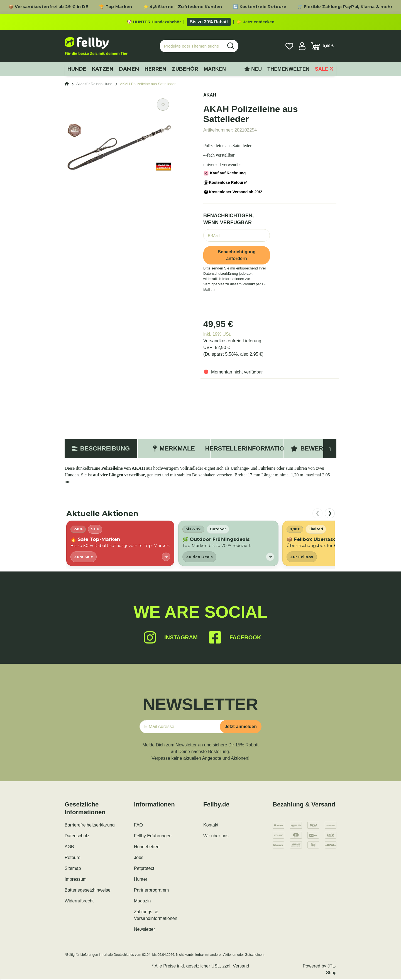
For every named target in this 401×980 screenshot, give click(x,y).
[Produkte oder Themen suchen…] (192, 47)
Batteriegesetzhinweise (88, 891)
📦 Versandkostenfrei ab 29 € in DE (48, 7)
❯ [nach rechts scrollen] (330, 514)
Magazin (142, 902)
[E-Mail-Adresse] (182, 728)
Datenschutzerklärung (221, 275)
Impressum (76, 880)
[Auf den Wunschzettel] (163, 106)
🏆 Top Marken (116, 7)
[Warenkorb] (322, 47)
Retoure (73, 859)
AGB (69, 848)
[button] (302, 47)
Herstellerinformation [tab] (247, 450)
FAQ (138, 826)
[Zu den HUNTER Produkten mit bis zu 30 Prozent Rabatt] (200, 23)
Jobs (139, 859)
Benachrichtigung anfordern (236, 256)
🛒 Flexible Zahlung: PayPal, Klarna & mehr (345, 7)
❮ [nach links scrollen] (318, 514)
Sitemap (73, 869)
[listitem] (120, 544)
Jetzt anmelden (241, 728)
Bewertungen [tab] (320, 450)
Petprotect (144, 869)
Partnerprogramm (151, 891)
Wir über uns (216, 837)
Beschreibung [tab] (101, 450)
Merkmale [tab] (174, 450)
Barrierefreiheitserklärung (90, 826)
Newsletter (145, 930)
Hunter (141, 880)
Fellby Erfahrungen (153, 837)
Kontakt (211, 826)
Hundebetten (147, 848)
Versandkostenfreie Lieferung (232, 342)
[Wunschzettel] (289, 47)
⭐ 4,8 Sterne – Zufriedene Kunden (183, 7)
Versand (241, 967)
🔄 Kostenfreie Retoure (260, 7)
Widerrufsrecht (79, 902)
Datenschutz (77, 837)
